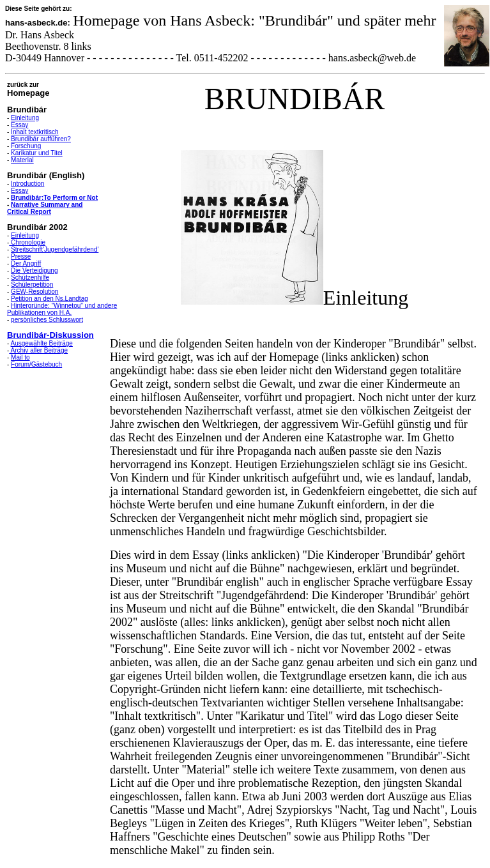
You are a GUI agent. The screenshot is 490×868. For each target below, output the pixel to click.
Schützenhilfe (30, 278)
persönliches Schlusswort (47, 320)
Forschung (26, 146)
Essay (19, 125)
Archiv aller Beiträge (38, 350)
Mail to (20, 357)
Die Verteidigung (34, 270)
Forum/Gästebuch (36, 364)
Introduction (27, 184)
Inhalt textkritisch (34, 132)
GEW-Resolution (34, 292)
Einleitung (25, 118)
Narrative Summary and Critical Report (45, 208)
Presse (21, 256)
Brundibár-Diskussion (50, 335)
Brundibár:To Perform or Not (54, 198)
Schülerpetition (32, 285)
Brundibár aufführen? (41, 139)
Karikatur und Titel (37, 153)
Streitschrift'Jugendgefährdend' (55, 249)
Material (22, 160)
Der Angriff (26, 263)
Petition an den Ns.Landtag (50, 299)
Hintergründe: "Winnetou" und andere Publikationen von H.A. (62, 309)
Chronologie (27, 242)
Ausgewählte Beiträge (42, 343)
